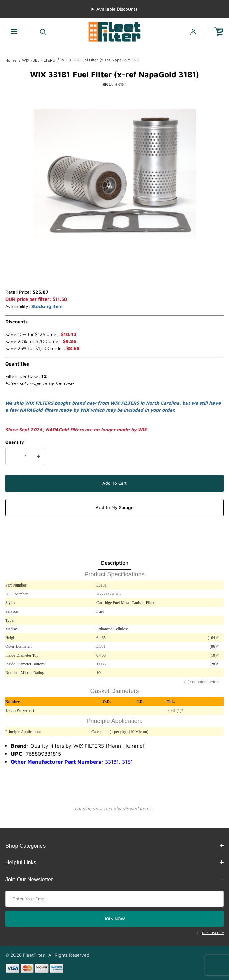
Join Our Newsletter (115, 879)
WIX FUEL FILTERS (38, 60)
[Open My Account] (193, 32)
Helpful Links (115, 863)
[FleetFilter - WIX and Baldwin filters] (114, 31)
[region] (115, 272)
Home (11, 60)
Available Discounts (117, 9)
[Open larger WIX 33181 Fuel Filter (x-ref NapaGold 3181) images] (115, 174)
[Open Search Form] (43, 32)
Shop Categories (115, 846)
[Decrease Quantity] (12, 456)
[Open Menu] (14, 32)
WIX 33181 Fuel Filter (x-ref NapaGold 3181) (101, 60)
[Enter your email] (115, 899)
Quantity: (16, 442)
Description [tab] (115, 563)
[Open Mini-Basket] (222, 32)
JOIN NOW (115, 919)
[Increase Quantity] (39, 456)
